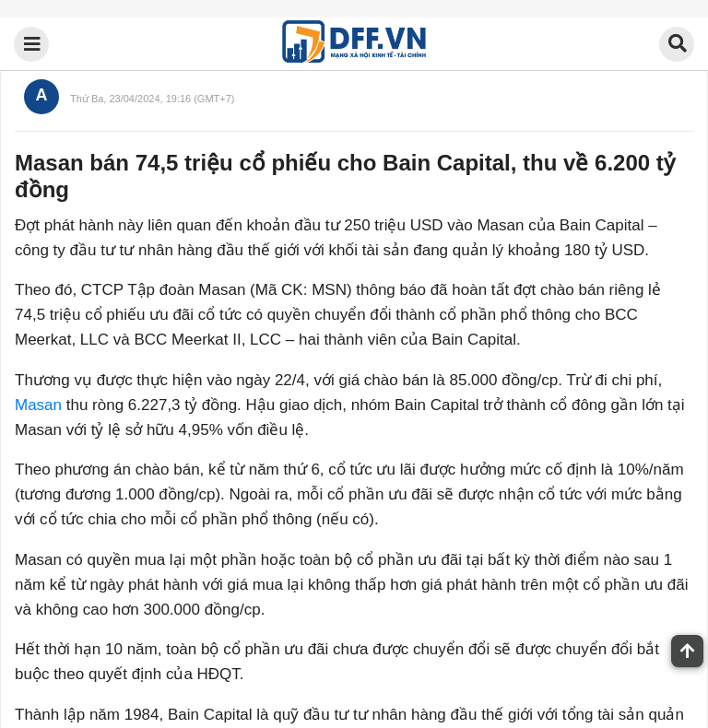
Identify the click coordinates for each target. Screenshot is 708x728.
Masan (38, 405)
